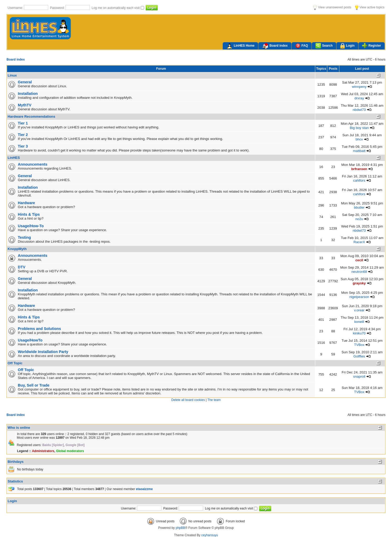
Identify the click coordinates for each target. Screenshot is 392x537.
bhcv (359, 139)
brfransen (359, 169)
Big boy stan (359, 128)
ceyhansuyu (210, 535)
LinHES (14, 158)
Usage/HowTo (30, 340)
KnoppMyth (17, 249)
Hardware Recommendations (31, 116)
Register (372, 46)
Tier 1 (23, 123)
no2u (359, 219)
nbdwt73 (359, 110)
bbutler (359, 207)
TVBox (359, 345)
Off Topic (15, 363)
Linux (12, 75)
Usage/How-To (31, 226)
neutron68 (359, 272)
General (25, 82)
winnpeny (359, 87)
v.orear (359, 310)
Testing (24, 237)
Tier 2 (23, 135)
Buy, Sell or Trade (34, 385)
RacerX (359, 242)
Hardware (26, 203)
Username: (16, 8)
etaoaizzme (144, 489)
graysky (359, 283)
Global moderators (70, 451)
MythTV (25, 105)
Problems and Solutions (39, 329)
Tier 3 (23, 146)
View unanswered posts (332, 7)
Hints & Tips (29, 214)
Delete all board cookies (188, 400)
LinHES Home (240, 46)
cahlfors (359, 180)
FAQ (302, 46)
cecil (359, 260)
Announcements (33, 164)
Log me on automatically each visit (116, 8)
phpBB (180, 528)
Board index (275, 46)
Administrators (43, 451)
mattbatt (359, 151)
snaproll (359, 376)
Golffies (359, 356)
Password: (58, 8)
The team (214, 400)
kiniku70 (359, 333)
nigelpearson (359, 297)
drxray (359, 98)
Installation (28, 94)
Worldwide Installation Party (43, 352)
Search (324, 46)
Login (347, 46)
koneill (359, 322)
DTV (22, 267)
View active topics (370, 7)
